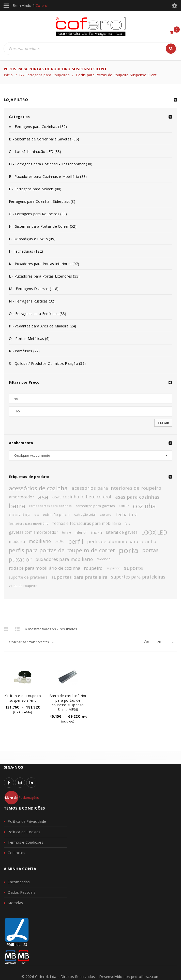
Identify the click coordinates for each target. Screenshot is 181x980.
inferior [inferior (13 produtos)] (81, 532)
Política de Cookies (24, 832)
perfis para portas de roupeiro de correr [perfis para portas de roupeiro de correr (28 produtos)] (62, 550)
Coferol (42, 5)
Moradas (15, 903)
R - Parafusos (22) (24, 351)
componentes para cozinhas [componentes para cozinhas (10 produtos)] (50, 506)
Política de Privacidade (27, 821)
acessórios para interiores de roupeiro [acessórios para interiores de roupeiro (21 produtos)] (116, 488)
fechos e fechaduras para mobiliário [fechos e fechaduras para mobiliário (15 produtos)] (87, 523)
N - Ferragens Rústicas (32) (32, 301)
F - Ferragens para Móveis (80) (35, 189)
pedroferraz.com (145, 977)
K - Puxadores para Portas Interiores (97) (44, 264)
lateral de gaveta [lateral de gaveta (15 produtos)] (122, 532)
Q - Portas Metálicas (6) (29, 338)
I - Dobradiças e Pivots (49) (32, 239)
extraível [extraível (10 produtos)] (106, 515)
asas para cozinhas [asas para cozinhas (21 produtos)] (137, 497)
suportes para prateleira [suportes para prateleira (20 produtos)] (79, 577)
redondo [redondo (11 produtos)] (104, 559)
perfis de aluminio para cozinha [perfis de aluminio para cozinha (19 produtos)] (122, 541)
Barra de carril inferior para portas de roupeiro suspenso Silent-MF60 (68, 703)
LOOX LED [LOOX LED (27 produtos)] (154, 532)
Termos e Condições (25, 842)
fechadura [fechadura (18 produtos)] (127, 515)
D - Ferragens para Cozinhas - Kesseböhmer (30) (51, 164)
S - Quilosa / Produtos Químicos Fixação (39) (47, 363)
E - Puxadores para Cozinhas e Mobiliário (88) (48, 176)
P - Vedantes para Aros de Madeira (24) (43, 326)
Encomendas (19, 882)
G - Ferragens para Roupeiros (44, 75)
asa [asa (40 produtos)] (43, 497)
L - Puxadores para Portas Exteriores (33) (44, 276)
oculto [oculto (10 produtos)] (59, 541)
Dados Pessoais (21, 892)
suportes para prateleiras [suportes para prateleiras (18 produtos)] (138, 577)
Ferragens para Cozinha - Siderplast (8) (42, 201)
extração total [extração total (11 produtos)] (85, 515)
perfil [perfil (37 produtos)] (76, 541)
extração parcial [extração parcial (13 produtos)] (57, 515)
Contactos (16, 853)
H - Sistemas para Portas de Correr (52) (43, 226)
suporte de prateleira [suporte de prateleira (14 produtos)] (28, 577)
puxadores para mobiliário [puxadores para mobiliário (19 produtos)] (64, 559)
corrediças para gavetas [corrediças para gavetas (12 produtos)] (95, 506)
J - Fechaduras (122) (26, 251)
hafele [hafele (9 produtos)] (67, 532)
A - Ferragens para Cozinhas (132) (38, 127)
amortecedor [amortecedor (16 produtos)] (22, 497)
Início (8, 75)
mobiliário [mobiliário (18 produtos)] (40, 541)
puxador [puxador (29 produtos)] (20, 559)
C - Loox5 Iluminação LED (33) (35, 152)
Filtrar (163, 423)
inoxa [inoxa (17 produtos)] (96, 532)
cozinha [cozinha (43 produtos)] (145, 506)
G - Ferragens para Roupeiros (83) (38, 214)
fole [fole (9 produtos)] (128, 524)
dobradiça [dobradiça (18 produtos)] (20, 515)
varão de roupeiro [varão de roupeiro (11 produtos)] (23, 586)
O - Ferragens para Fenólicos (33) (37, 314)
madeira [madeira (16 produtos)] (17, 541)
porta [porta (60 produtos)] (129, 550)
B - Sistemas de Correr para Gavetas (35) (44, 139)
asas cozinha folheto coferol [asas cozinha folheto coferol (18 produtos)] (82, 497)
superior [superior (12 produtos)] (113, 568)
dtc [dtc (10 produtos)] (37, 515)
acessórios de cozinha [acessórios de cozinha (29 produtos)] (38, 488)
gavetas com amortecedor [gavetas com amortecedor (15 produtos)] (34, 532)
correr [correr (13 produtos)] (124, 506)
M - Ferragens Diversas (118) (34, 289)
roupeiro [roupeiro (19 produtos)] (93, 568)
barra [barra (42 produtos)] (17, 506)
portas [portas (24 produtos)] (150, 550)
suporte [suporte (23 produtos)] (133, 568)
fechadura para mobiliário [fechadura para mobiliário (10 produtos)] (29, 523)
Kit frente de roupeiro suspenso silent (23, 698)
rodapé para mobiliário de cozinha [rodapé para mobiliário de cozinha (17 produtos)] (44, 568)
